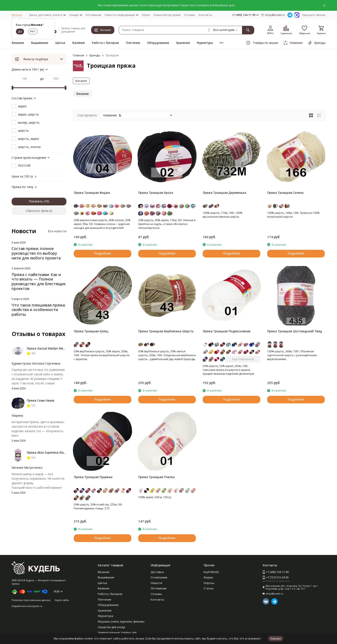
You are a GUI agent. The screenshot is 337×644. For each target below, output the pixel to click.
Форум (208, 577)
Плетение (133, 43)
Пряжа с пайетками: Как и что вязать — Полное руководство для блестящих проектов (39, 281)
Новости (156, 583)
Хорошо (276, 638)
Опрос (146, 15)
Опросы (209, 583)
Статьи (208, 588)
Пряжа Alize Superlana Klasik (47, 452)
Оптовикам (93, 15)
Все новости (57, 231)
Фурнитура (205, 43)
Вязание (18, 43)
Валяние (79, 43)
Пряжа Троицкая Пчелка (156, 477)
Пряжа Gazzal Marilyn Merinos (48, 348)
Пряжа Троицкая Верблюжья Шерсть (166, 331)
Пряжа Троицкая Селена (285, 193)
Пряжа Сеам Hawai (40, 400)
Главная (78, 55)
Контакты (205, 15)
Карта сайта (62, 600)
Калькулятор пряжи (167, 15)
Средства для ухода (111, 627)
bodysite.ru (36, 606)
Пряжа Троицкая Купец (91, 331)
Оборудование (158, 43)
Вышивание (40, 43)
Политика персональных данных (31, 600)
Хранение (183, 43)
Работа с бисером (105, 43)
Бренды (95, 55)
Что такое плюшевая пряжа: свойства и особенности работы (39, 310)
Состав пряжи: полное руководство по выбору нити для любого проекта (36, 253)
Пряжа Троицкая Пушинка (93, 477)
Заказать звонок (314, 15)
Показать (36, 201)
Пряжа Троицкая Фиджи (92, 193)
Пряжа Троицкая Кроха (156, 193)
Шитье (60, 43)
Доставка (157, 572)
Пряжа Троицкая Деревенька (224, 193)
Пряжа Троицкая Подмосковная (227, 331)
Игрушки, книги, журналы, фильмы (121, 621)
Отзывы (190, 15)
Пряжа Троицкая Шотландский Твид (295, 331)
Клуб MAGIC (211, 572)
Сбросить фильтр (39, 211)
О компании (159, 577)
